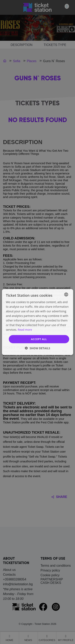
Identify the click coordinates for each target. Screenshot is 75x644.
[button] (37, 348)
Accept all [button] (39, 339)
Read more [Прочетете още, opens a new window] (25, 330)
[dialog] (37, 322)
